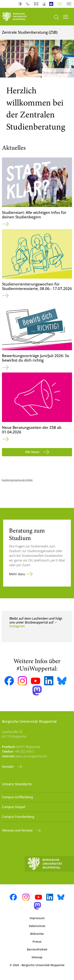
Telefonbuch (29, 4)
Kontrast (21, 4)
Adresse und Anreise (18, 830)
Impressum (37, 918)
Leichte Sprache (52, 4)
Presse (37, 942)
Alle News (33, 452)
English (70, 4)
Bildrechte (37, 934)
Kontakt (8, 767)
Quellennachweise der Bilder (17, 480)
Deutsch (61, 4)
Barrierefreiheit (37, 949)
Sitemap (37, 957)
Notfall (44, 4)
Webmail (37, 4)
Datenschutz (37, 926)
